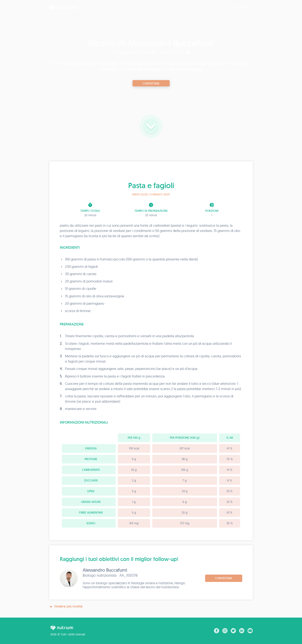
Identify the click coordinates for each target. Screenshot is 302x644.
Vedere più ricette (66, 606)
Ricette (241, 7)
